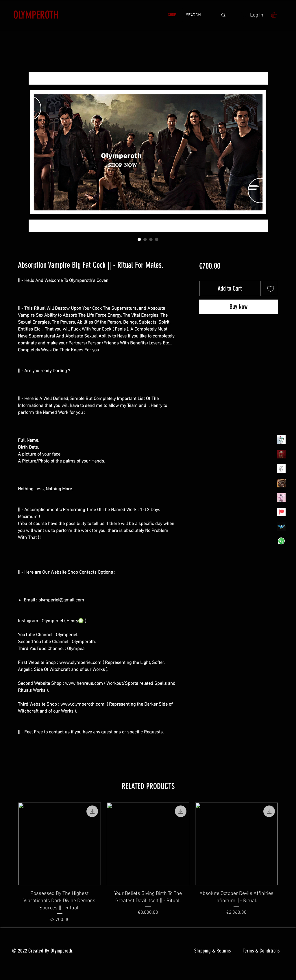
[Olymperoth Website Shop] (281, 454)
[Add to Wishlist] (270, 288)
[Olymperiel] (281, 440)
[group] (148, 863)
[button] (277, 15)
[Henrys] (281, 469)
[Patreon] (281, 512)
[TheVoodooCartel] (281, 483)
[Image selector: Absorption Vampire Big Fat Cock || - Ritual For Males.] (139, 239)
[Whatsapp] (281, 541)
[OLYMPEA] (281, 498)
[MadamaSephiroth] (281, 526)
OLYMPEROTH (36, 15)
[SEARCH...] (198, 15)
